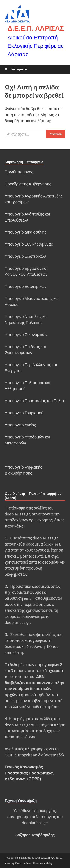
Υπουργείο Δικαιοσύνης (26, 232)
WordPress (33, 863)
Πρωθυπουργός (19, 172)
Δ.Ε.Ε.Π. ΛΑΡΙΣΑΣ (36, 28)
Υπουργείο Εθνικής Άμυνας (29, 244)
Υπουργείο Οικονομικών (26, 335)
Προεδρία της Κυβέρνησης (28, 184)
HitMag (48, 863)
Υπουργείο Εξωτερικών (25, 256)
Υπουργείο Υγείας (20, 425)
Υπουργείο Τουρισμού (24, 413)
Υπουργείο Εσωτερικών (26, 286)
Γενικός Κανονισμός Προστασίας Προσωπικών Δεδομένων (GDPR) (30, 773)
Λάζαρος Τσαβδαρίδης (35, 835)
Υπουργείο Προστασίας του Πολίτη (35, 401)
